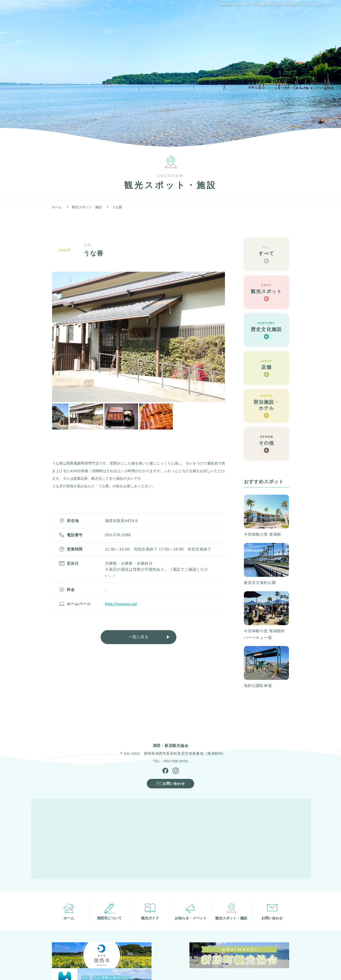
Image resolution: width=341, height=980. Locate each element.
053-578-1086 (118, 535)
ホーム (57, 207)
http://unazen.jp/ (121, 604)
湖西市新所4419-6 (121, 521)
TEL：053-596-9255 (170, 762)
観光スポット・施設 (87, 207)
